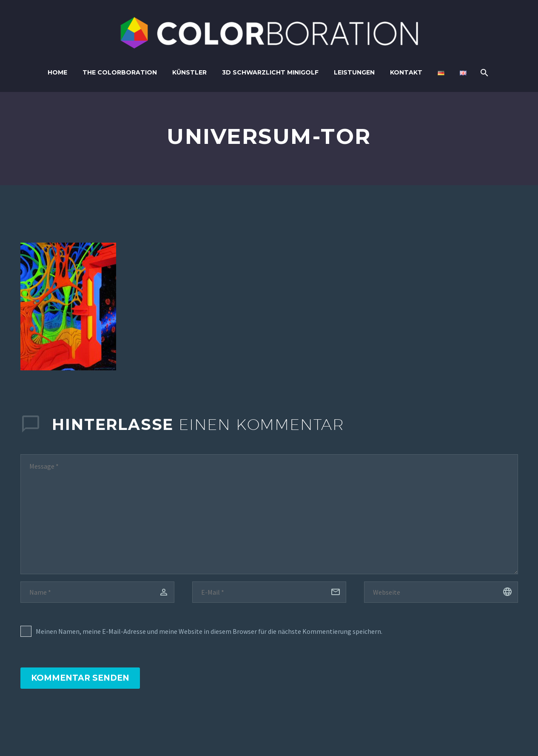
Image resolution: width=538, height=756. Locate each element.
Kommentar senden (80, 678)
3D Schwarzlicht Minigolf (270, 72)
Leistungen (354, 72)
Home (57, 72)
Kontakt (406, 72)
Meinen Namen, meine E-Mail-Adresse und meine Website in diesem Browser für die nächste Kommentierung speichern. (209, 631)
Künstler (189, 72)
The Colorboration (120, 72)
